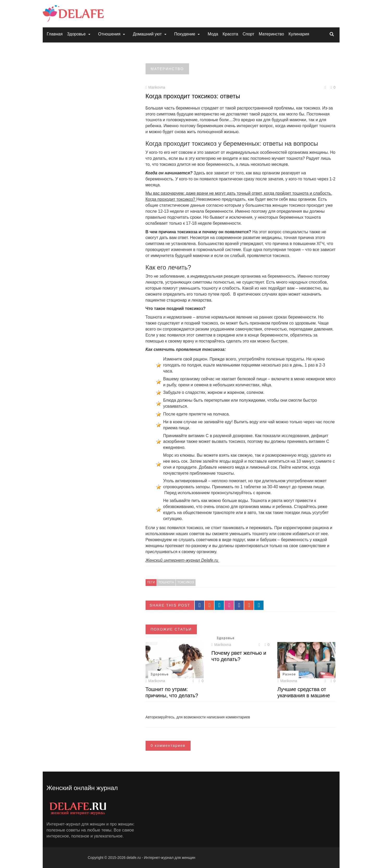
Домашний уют (147, 34)
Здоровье (76, 34)
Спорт (249, 34)
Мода (213, 34)
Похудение (185, 34)
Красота (230, 34)
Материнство (271, 34)
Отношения (109, 34)
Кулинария (299, 34)
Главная (55, 34)
